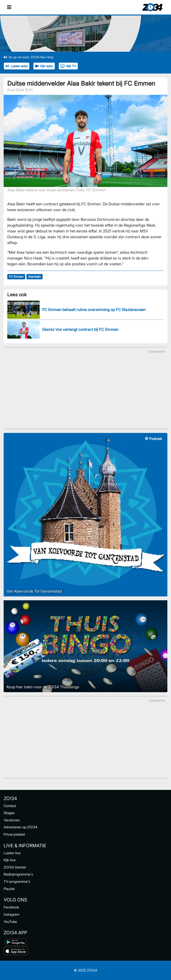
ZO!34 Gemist (15, 867)
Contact (10, 806)
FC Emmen (16, 277)
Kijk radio (44, 66)
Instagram (12, 914)
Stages (9, 813)
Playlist (9, 889)
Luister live (12, 853)
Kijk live (10, 860)
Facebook (11, 907)
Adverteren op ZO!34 (20, 827)
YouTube (10, 922)
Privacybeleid (14, 834)
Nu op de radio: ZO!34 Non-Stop (29, 57)
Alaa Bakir (35, 277)
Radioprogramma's (18, 874)
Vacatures (12, 820)
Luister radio (17, 66)
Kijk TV (68, 66)
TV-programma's (17, 881)
